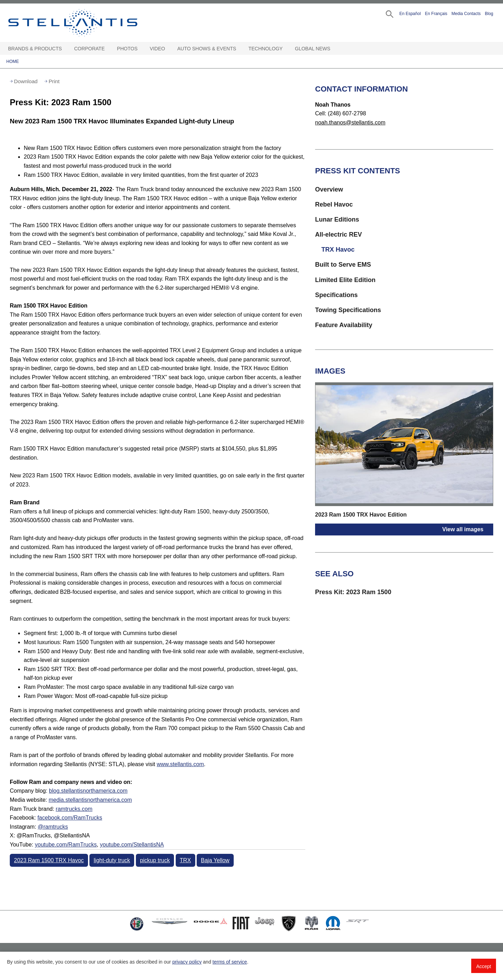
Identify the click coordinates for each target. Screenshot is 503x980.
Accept (484, 966)
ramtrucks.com (74, 809)
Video (158, 49)
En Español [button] (410, 14)
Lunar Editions (337, 219)
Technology (265, 49)
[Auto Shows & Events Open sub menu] (240, 49)
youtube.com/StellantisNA (132, 845)
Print (54, 81)
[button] (389, 13)
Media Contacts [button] (466, 14)
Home (13, 62)
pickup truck (155, 860)
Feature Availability (344, 325)
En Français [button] (436, 14)
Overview (329, 189)
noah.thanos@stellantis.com (350, 122)
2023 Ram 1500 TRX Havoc (49, 860)
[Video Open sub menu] (168, 49)
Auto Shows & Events (207, 49)
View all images (463, 529)
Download (26, 81)
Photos (127, 49)
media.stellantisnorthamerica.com (90, 800)
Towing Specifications (348, 310)
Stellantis (89, 23)
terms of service (230, 962)
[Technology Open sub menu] (286, 49)
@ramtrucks (53, 827)
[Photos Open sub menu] (141, 49)
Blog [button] (489, 14)
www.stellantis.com (180, 764)
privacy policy (187, 962)
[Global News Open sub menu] (334, 49)
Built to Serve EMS (343, 265)
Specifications (336, 295)
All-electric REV (338, 235)
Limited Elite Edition (345, 280)
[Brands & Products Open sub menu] (65, 49)
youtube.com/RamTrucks (66, 845)
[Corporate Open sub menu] (108, 49)
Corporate (89, 49)
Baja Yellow (215, 860)
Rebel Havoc (334, 204)
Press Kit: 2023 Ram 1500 (353, 592)
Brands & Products (35, 49)
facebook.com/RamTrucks (70, 818)
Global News (312, 49)
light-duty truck (112, 860)
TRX (185, 860)
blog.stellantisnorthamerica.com (88, 791)
